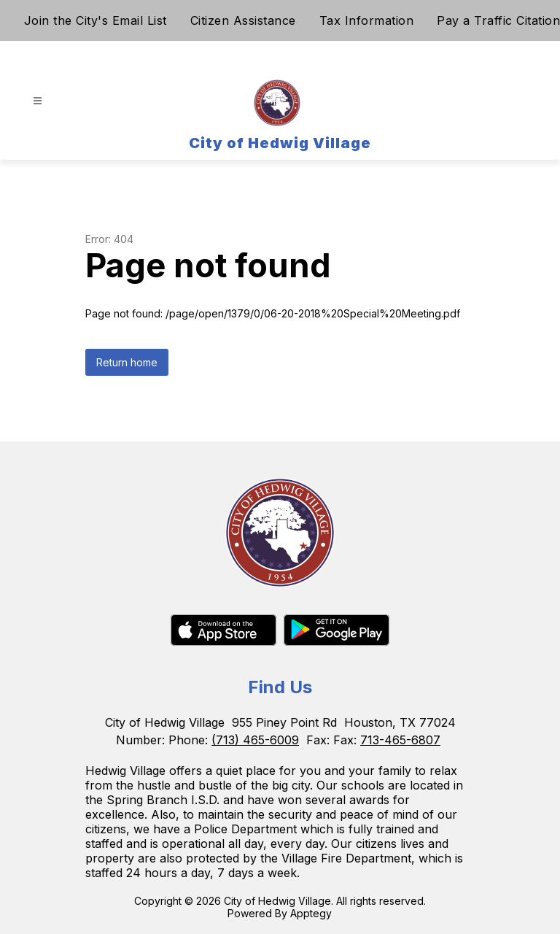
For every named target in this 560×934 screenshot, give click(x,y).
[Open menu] (38, 101)
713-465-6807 (400, 740)
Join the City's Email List (96, 20)
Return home (127, 362)
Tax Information (367, 20)
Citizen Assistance (243, 20)
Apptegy (311, 913)
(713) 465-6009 (255, 740)
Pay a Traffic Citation (498, 20)
